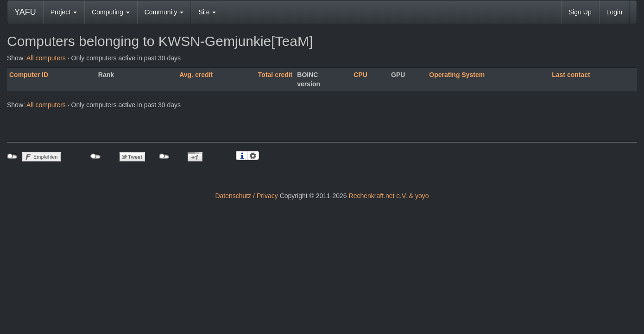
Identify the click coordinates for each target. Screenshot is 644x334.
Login (614, 12)
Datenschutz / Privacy (246, 196)
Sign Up (580, 12)
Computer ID (29, 75)
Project (64, 12)
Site (207, 12)
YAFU (25, 12)
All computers (46, 58)
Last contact (571, 75)
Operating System (457, 75)
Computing (111, 12)
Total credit (275, 75)
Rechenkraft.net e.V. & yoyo (389, 196)
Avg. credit (196, 75)
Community (164, 12)
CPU (360, 75)
